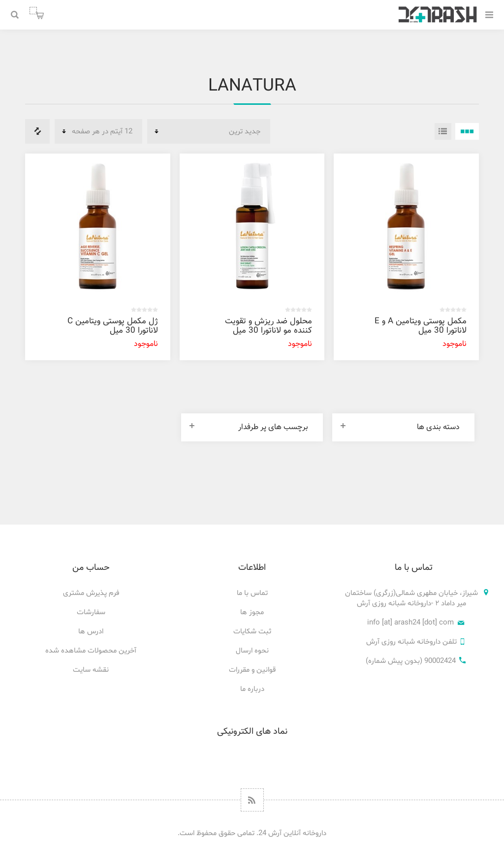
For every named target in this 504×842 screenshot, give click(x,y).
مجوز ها (252, 612)
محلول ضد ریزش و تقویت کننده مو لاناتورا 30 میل (268, 326)
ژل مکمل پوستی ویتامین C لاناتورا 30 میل (113, 326)
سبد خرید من (33, 11)
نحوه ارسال (252, 651)
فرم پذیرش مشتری (91, 593)
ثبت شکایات (252, 632)
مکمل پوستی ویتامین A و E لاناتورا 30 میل (421, 326)
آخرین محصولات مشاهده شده (91, 651)
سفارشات (91, 612)
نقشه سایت (91, 670)
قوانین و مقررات (252, 670)
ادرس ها (91, 632)
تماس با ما (252, 593)
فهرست (443, 131)
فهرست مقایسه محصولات (37, 131)
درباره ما (252, 689)
